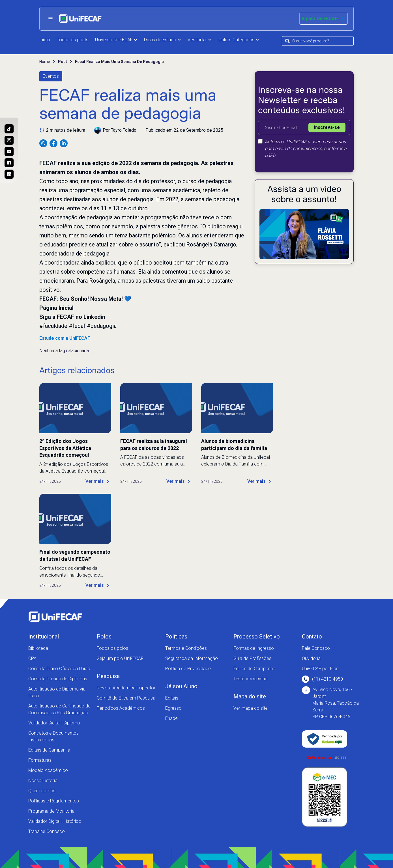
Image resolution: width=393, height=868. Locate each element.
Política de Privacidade (188, 669)
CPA (32, 658)
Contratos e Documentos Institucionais (53, 736)
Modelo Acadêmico (48, 770)
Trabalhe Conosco (47, 831)
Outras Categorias (239, 40)
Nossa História (43, 781)
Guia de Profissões (252, 658)
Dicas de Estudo (162, 40)
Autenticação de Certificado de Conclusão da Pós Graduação (59, 709)
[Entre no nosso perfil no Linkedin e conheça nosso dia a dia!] (9, 174)
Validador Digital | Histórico (55, 821)
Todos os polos (112, 648)
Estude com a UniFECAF (65, 338)
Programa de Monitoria (51, 811)
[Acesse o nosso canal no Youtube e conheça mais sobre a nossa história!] (9, 151)
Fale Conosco (316, 648)
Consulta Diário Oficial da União (59, 669)
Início (45, 40)
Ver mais (98, 481)
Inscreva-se (327, 127)
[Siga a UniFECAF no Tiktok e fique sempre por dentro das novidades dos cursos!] (9, 129)
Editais (172, 698)
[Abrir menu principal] (50, 19)
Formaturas (40, 760)
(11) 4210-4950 (322, 679)
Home (45, 62)
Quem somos (42, 791)
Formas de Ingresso (254, 648)
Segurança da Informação (192, 658)
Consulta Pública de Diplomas (58, 679)
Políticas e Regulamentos (54, 801)
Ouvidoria (311, 658)
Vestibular (200, 40)
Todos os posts (73, 40)
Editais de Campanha (49, 750)
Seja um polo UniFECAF (120, 658)
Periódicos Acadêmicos (121, 708)
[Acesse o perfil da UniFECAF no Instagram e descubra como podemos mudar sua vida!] (9, 140)
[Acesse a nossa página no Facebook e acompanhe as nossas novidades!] (9, 163)
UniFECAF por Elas (320, 669)
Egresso (173, 708)
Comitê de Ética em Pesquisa (126, 698)
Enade (171, 718)
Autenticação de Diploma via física (57, 692)
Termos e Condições (186, 648)
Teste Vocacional (251, 679)
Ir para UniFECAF (323, 19)
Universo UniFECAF (116, 40)
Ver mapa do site (251, 708)
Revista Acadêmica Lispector (126, 688)
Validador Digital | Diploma (54, 723)
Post (63, 62)
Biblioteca (38, 648)
